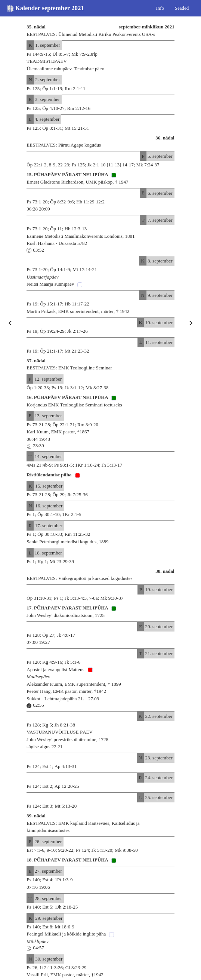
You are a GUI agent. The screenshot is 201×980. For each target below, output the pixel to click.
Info (160, 8)
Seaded (182, 8)
